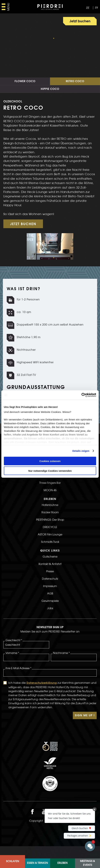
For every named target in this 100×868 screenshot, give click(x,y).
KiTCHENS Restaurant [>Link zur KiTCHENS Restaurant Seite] (50, 489)
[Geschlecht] (26, 658)
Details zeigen (81, 451)
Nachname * (61, 666)
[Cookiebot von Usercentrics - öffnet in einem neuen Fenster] (81, 395)
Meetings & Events (87, 863)
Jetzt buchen (80, 21)
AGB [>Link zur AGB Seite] (50, 607)
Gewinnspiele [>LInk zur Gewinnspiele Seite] (50, 614)
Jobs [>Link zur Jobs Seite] (50, 622)
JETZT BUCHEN (23, 238)
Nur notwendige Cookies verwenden (50, 471)
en (96, 8)
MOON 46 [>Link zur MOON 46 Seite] (50, 504)
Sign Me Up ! (85, 729)
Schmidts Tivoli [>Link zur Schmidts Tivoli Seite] (50, 555)
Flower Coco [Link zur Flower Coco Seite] (25, 95)
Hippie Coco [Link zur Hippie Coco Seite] (50, 103)
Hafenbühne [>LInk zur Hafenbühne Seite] (50, 518)
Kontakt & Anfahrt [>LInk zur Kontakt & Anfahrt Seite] (50, 577)
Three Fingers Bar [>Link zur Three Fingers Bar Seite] (50, 496)
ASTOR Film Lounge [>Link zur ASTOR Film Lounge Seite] (50, 548)
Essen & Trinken (37, 863)
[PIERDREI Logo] (50, 7)
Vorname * (12, 666)
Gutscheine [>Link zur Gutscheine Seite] (50, 570)
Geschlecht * (14, 654)
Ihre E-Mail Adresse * (18, 682)
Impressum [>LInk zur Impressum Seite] (50, 599)
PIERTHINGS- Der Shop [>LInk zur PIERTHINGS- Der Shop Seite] (50, 533)
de (88, 8)
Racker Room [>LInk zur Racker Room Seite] (50, 526)
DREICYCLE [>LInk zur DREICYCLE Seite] (50, 540)
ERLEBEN (62, 863)
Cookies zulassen (50, 461)
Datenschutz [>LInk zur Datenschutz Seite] (50, 592)
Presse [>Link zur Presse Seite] (50, 585)
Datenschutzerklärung (42, 697)
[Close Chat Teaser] (95, 809)
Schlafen (13, 861)
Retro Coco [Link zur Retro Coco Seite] (75, 95)
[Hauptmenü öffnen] (6, 7)
